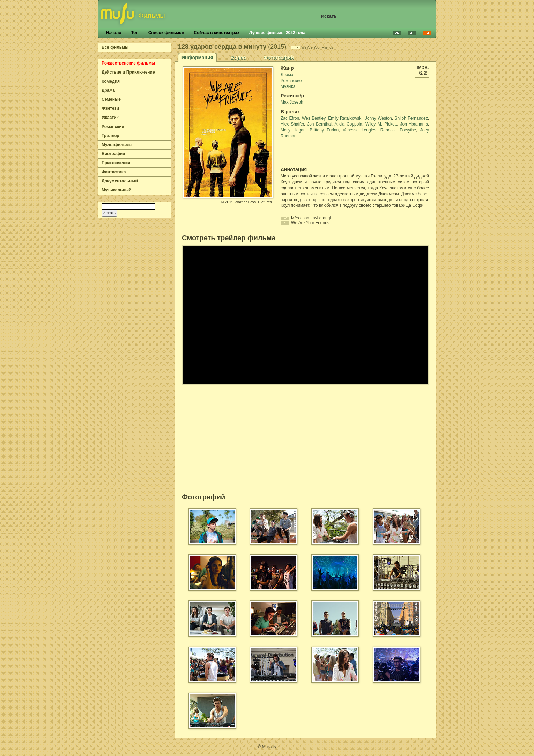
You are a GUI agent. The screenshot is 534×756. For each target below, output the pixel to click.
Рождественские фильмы (128, 63)
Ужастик (110, 118)
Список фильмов (166, 33)
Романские (113, 127)
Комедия (111, 81)
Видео (238, 58)
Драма (108, 90)
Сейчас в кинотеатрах (217, 33)
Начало (114, 33)
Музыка (288, 86)
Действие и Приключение (128, 72)
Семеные (111, 99)
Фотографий (279, 58)
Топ (135, 33)
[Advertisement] (468, 105)
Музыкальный (116, 190)
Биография (113, 154)
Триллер (110, 136)
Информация (197, 58)
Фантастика (114, 172)
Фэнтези (110, 108)
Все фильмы (115, 47)
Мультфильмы (117, 145)
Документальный (120, 181)
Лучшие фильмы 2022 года (277, 33)
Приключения (116, 163)
